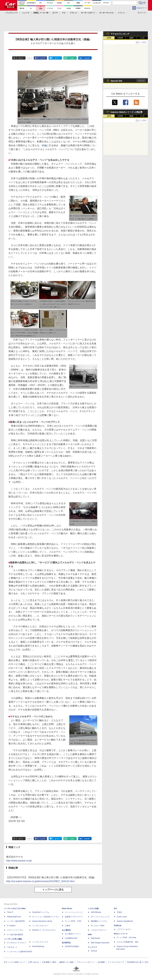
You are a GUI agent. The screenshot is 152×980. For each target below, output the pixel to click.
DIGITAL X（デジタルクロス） (44, 930)
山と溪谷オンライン (73, 934)
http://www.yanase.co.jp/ (19, 861)
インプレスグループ (116, 962)
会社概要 (101, 962)
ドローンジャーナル (15, 930)
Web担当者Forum (14, 917)
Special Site (116, 81)
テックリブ (92, 947)
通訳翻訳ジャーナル (99, 921)
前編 (44, 145)
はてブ (57, 58)
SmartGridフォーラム (41, 912)
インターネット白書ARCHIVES (20, 952)
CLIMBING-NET (71, 938)
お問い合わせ (34, 962)
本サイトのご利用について (14, 962)
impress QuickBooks (125, 921)
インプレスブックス (40, 942)
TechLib (94, 951)
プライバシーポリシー (86, 962)
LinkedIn (87, 58)
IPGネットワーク (121, 934)
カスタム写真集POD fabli (128, 942)
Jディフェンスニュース (100, 917)
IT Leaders (11, 926)
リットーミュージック (74, 912)
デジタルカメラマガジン (17, 943)
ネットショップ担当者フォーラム (46, 917)
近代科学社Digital (72, 946)
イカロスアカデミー (99, 930)
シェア (42, 58)
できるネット (12, 947)
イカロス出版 (93, 909)
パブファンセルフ (124, 929)
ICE (115, 909)
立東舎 (68, 926)
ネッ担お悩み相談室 (15, 935)
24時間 (120, 38)
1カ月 (142, 38)
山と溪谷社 (66, 930)
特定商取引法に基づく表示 (138, 962)
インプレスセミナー (40, 926)
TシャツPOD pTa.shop (126, 938)
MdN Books (95, 938)
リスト (29, 58)
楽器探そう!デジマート (74, 917)
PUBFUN (118, 926)
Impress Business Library (42, 921)
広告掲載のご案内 (49, 962)
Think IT (10, 912)
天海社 (119, 912)
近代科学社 (66, 943)
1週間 (131, 38)
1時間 (109, 38)
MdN (90, 935)
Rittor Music (67, 909)
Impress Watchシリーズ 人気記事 (127, 112)
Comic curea (122, 917)
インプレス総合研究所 (16, 921)
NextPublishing (38, 946)
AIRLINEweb (96, 912)
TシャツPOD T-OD (73, 921)
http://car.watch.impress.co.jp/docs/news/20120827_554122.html (40, 881)
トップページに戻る (53, 890)
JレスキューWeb (98, 926)
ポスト (21, 58)
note (72, 58)
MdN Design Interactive (100, 943)
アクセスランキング (120, 34)
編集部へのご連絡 (66, 962)
